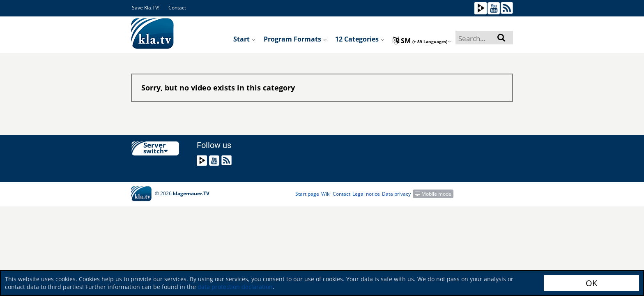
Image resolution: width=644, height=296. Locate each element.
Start (244, 39)
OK (591, 283)
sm (422, 41)
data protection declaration (235, 287)
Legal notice (366, 194)
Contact (177, 8)
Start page (307, 194)
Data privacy (396, 194)
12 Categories (360, 39)
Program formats (295, 39)
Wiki (326, 194)
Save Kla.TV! (146, 8)
